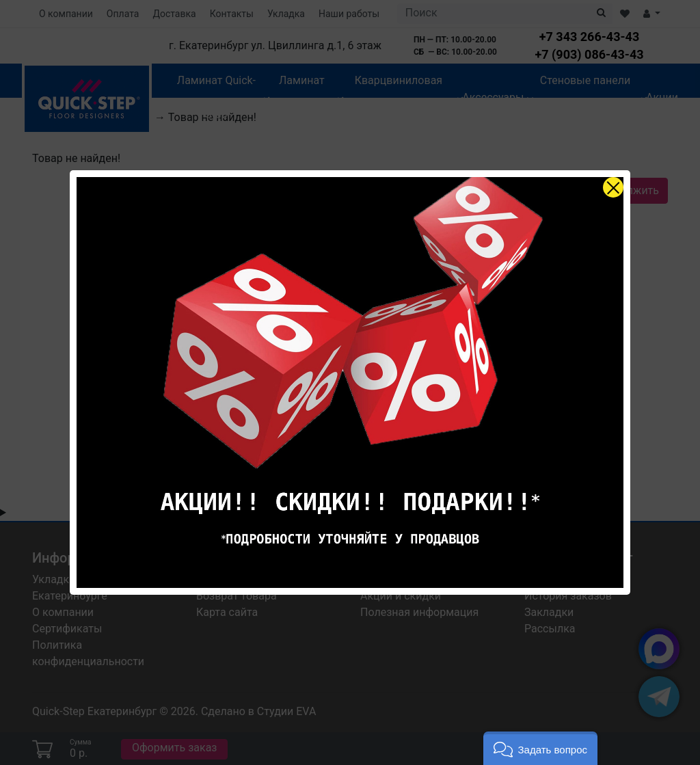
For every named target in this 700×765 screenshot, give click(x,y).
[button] (540, 748)
